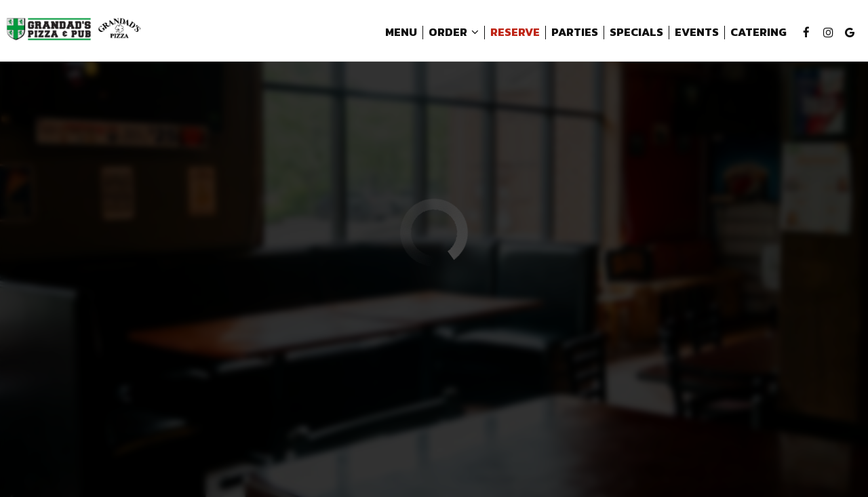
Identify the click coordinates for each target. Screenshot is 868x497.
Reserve (512, 34)
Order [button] (451, 34)
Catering (756, 34)
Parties (572, 34)
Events (694, 34)
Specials (634, 34)
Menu (398, 34)
